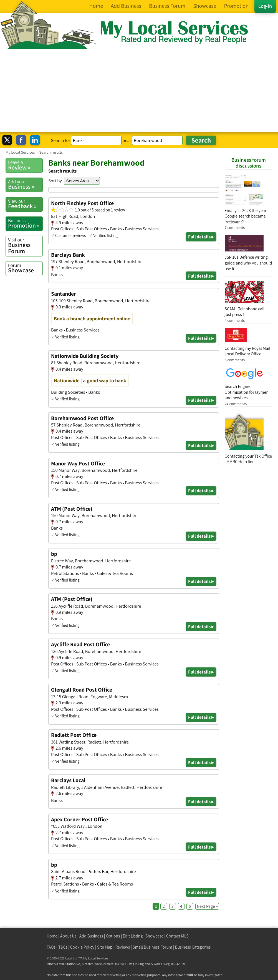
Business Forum (25, 245)
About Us (68, 936)
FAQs (51, 947)
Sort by (55, 181)
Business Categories (193, 947)
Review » (25, 165)
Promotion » (25, 223)
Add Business (91, 936)
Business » (25, 184)
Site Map (105, 947)
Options (113, 936)
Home (52, 936)
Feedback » (25, 204)
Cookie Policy (82, 947)
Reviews (122, 947)
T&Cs (63, 947)
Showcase (25, 268)
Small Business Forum (152, 947)
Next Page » (207, 906)
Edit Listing (133, 936)
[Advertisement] (139, 91)
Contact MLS (177, 936)
